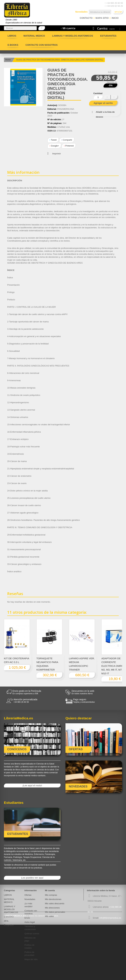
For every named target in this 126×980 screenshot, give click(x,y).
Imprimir (57, 154)
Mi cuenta (50, 890)
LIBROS (12, 36)
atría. (6, 921)
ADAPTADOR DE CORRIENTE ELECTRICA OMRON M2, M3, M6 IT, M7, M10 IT (113, 666)
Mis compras (51, 895)
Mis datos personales (55, 912)
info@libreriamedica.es (110, 918)
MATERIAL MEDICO (34, 36)
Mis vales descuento (55, 903)
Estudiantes (108, 36)
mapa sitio (102, 18)
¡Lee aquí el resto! (32, 786)
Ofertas (28, 895)
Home (8, 60)
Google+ (54, 146)
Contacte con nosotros (42, 45)
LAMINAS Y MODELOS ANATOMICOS (73, 36)
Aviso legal (30, 922)
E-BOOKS (13, 45)
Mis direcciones (52, 908)
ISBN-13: (52, 131)
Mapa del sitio (31, 959)
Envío (27, 918)
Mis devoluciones (53, 899)
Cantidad (98, 93)
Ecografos (9, 925)
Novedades (30, 899)
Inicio (115, 18)
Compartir (67, 140)
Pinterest (69, 146)
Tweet (53, 140)
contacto (86, 18)
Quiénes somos (32, 934)
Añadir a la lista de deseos (105, 114)
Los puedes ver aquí (32, 878)
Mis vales (49, 916)
